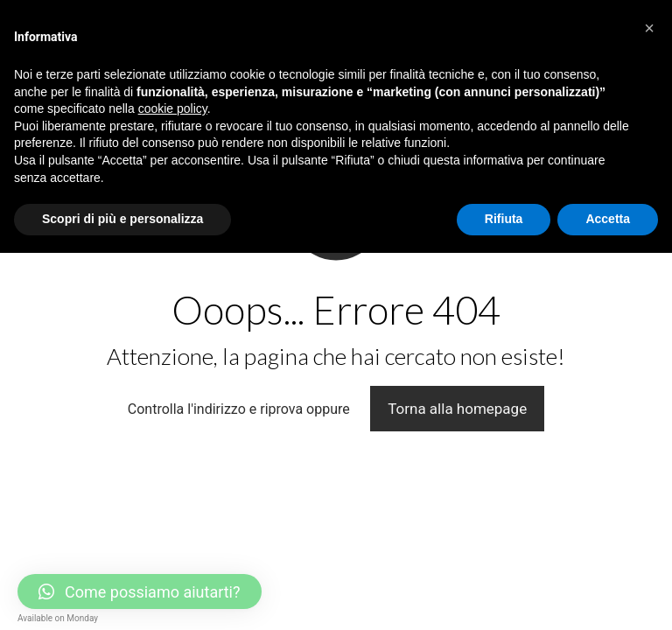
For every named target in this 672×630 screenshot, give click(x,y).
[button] (649, 28)
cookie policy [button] (173, 108)
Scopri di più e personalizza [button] (122, 219)
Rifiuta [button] (504, 219)
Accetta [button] (608, 219)
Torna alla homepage (457, 409)
